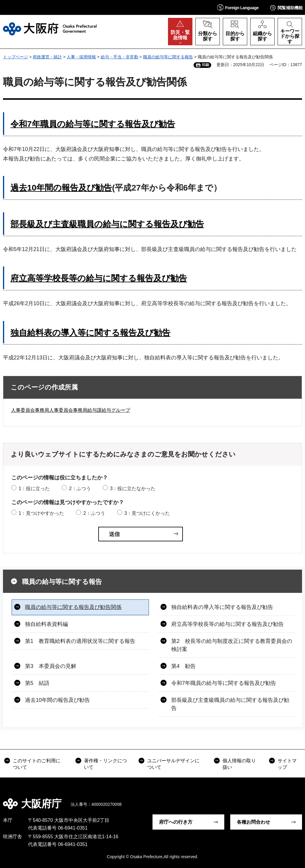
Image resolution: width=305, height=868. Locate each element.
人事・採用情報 (81, 57)
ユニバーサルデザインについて (173, 764)
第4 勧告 (183, 666)
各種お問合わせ (253, 822)
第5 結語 (37, 683)
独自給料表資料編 (46, 624)
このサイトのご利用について (37, 764)
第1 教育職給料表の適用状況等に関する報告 (80, 641)
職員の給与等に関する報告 (168, 57)
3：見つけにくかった (147, 513)
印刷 (206, 65)
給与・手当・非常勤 (119, 57)
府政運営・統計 (47, 57)
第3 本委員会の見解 (51, 666)
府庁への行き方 (176, 822)
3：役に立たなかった (133, 488)
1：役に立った (34, 488)
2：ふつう (80, 488)
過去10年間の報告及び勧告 (57, 700)
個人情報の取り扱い (239, 764)
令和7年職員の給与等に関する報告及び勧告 (93, 124)
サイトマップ (287, 764)
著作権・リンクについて (105, 764)
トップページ (15, 57)
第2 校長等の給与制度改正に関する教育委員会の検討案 (232, 645)
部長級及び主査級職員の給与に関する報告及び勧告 (107, 224)
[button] (238, 7)
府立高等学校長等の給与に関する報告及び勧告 (99, 278)
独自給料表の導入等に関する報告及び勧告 (90, 333)
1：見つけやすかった (41, 513)
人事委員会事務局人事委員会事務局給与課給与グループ (71, 410)
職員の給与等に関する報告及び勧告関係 (73, 607)
